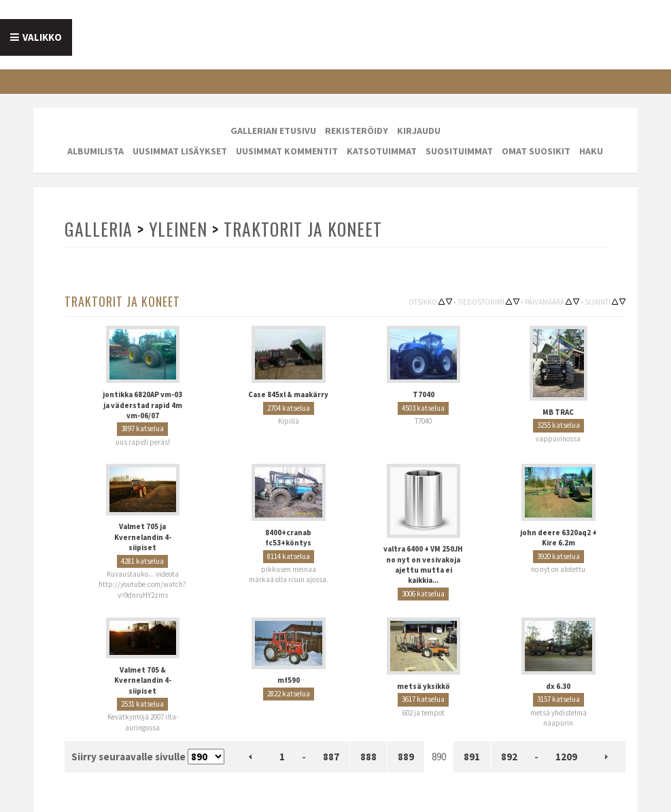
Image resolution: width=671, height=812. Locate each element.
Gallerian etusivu (273, 131)
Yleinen (178, 229)
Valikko (42, 37)
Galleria (99, 229)
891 (472, 757)
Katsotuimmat (382, 151)
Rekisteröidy (357, 131)
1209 (566, 757)
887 (331, 757)
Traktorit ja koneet (303, 229)
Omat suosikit (536, 151)
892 (509, 757)
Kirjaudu (419, 131)
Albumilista (96, 151)
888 (368, 757)
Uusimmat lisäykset (180, 151)
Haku (591, 151)
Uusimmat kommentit (287, 151)
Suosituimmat (459, 151)
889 (406, 757)
